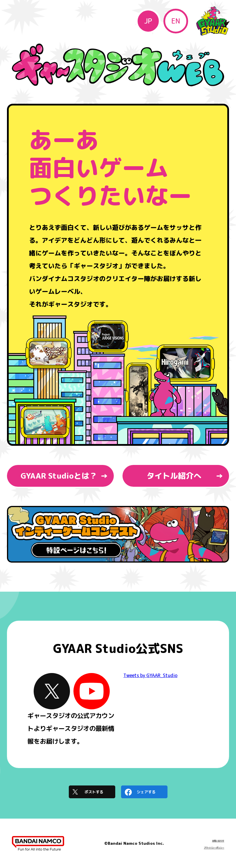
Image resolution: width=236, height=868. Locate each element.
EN (176, 21)
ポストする (94, 792)
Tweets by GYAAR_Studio (150, 675)
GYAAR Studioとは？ (59, 476)
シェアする (146, 792)
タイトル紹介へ (174, 476)
